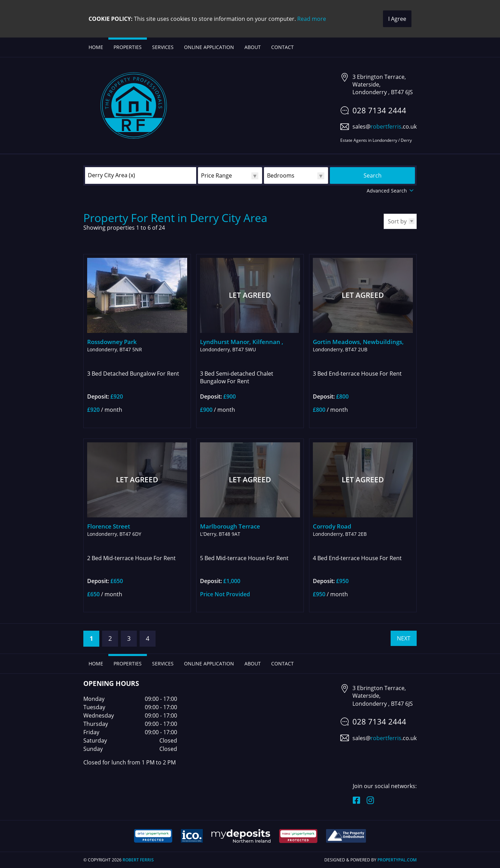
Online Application (209, 47)
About (253, 47)
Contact (282, 47)
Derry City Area (111, 175)
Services (163, 47)
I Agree (397, 19)
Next (404, 638)
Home (96, 47)
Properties (128, 47)
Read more (312, 19)
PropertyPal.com (397, 860)
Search (373, 175)
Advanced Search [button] (391, 191)
